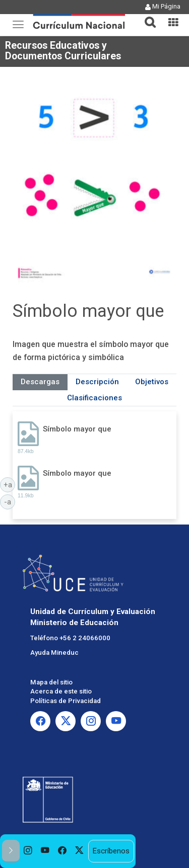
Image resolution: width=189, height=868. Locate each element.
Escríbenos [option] (111, 851)
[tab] (146, 16)
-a (10, 501)
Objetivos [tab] (152, 382)
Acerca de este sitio (61, 691)
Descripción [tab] (97, 382)
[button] (146, 16)
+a (10, 484)
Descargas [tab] (40, 382)
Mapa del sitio (51, 682)
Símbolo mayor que (77, 429)
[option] (28, 851)
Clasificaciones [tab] (94, 398)
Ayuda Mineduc (54, 653)
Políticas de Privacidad (66, 701)
